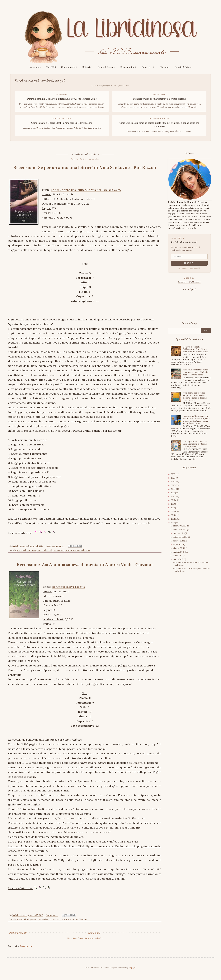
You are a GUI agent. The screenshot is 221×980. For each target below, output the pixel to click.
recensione (59, 555)
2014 (173, 519)
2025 (173, 478)
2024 (173, 482)
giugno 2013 (179, 548)
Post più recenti (18, 938)
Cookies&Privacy (184, 67)
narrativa (32, 555)
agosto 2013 (179, 541)
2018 (173, 504)
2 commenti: (52, 921)
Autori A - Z (148, 67)
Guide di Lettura (106, 67)
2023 (173, 485)
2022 (173, 489)
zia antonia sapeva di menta (74, 925)
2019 (173, 500)
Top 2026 (51, 67)
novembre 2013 (180, 530)
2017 (173, 508)
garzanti (34, 925)
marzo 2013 (178, 559)
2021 (173, 493)
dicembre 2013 (180, 526)
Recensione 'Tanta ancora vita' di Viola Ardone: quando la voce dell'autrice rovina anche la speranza (197, 420)
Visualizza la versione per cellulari (85, 944)
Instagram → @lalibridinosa (189, 282)
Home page (35, 67)
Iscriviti (189, 263)
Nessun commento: (55, 551)
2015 (173, 515)
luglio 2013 (178, 544)
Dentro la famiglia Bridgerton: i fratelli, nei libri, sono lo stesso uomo (196, 349)
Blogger (132, 973)
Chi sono (164, 67)
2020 (173, 497)
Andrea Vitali (23, 925)
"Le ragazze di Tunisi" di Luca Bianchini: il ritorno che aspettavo (195, 444)
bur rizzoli (22, 555)
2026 (173, 474)
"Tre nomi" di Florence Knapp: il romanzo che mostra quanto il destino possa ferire (195, 396)
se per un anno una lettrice (78, 555)
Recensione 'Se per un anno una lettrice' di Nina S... (191, 564)
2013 (173, 523)
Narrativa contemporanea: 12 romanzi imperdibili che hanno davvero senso (196, 372)
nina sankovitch (45, 555)
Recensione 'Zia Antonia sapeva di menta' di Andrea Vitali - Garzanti (85, 570)
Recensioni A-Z (128, 67)
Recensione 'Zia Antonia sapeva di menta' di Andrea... (192, 570)
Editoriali (87, 67)
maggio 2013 (179, 552)
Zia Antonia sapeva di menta (70, 592)
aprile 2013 (178, 556)
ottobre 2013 (179, 533)
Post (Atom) (27, 952)
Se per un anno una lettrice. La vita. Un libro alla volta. (86, 195)
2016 (173, 511)
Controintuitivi (69, 67)
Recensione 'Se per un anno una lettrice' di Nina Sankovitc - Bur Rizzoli (85, 170)
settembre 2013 (180, 537)
